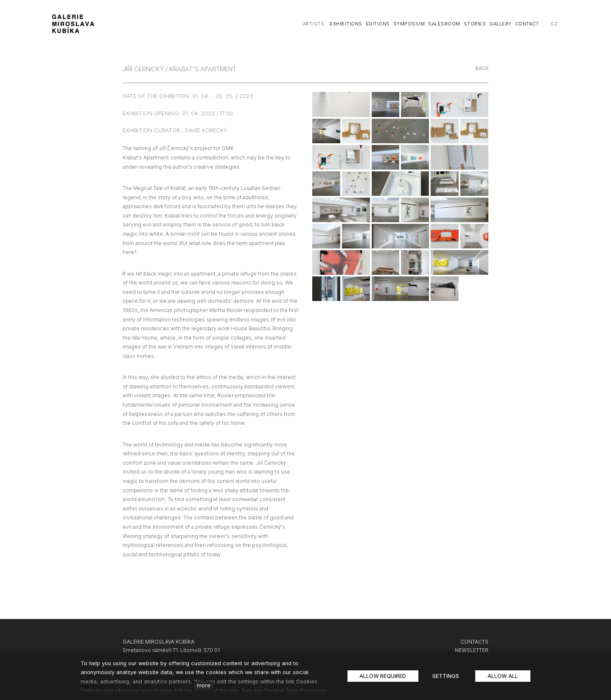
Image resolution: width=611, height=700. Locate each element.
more (204, 685)
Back (482, 68)
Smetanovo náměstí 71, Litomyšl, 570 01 (171, 650)
